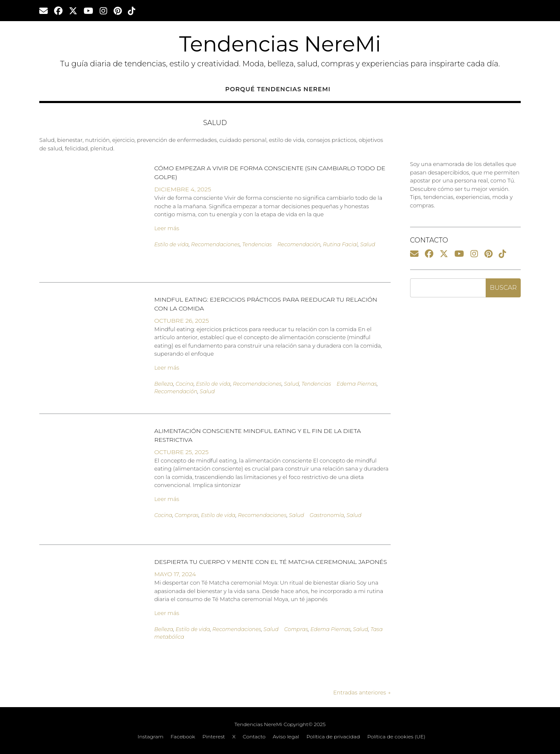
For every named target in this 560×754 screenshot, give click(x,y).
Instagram (151, 737)
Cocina (185, 384)
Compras (187, 515)
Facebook (183, 737)
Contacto (254, 737)
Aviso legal (286, 737)
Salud (368, 244)
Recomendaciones (215, 244)
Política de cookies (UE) (396, 737)
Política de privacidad (333, 737)
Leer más (167, 228)
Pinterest (214, 737)
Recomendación (299, 244)
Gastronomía (327, 515)
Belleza (164, 384)
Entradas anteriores (362, 692)
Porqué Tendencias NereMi (278, 89)
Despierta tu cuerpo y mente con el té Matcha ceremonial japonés (270, 562)
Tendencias (257, 244)
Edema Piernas (357, 384)
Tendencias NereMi (280, 44)
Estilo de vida (171, 244)
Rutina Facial (340, 244)
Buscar (503, 287)
